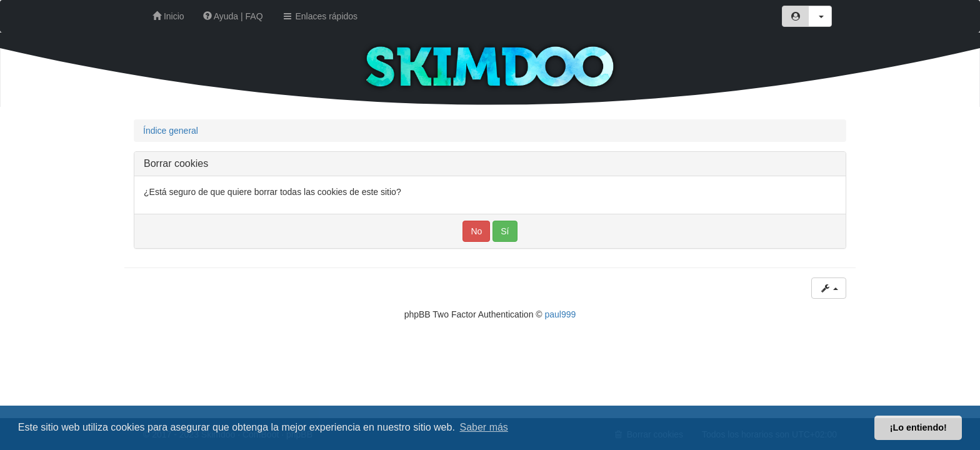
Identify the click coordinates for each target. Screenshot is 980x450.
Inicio (168, 16)
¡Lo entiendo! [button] (918, 427)
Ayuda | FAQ (233, 16)
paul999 (561, 314)
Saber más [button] (484, 427)
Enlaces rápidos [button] (320, 16)
